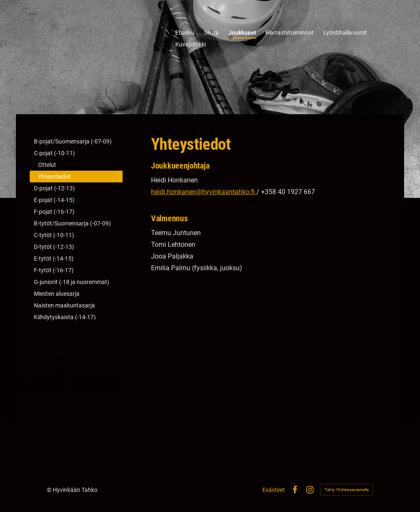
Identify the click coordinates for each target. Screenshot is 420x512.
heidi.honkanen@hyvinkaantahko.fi (204, 192)
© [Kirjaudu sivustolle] (50, 490)
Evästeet (274, 490)
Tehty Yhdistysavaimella (347, 490)
